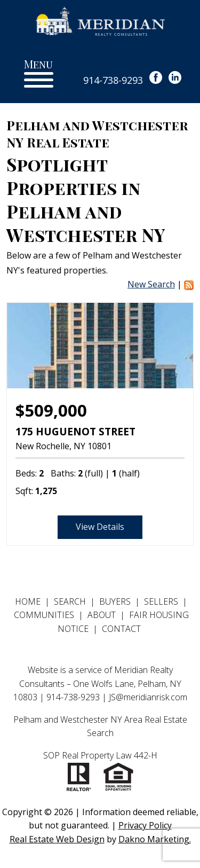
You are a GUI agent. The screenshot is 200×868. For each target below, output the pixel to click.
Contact (121, 629)
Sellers (161, 601)
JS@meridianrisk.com (148, 697)
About (102, 615)
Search (70, 601)
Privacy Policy (145, 825)
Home (28, 601)
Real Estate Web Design (57, 839)
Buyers (115, 601)
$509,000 (51, 410)
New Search (151, 284)
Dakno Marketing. (155, 839)
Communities (44, 615)
